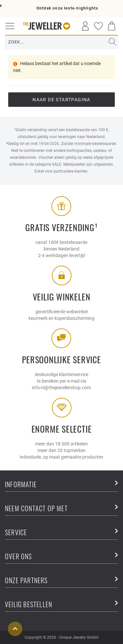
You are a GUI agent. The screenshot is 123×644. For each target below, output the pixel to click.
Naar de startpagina (61, 100)
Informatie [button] (61, 485)
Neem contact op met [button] (61, 509)
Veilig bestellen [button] (61, 605)
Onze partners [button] (61, 581)
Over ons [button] (61, 557)
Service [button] (61, 533)
